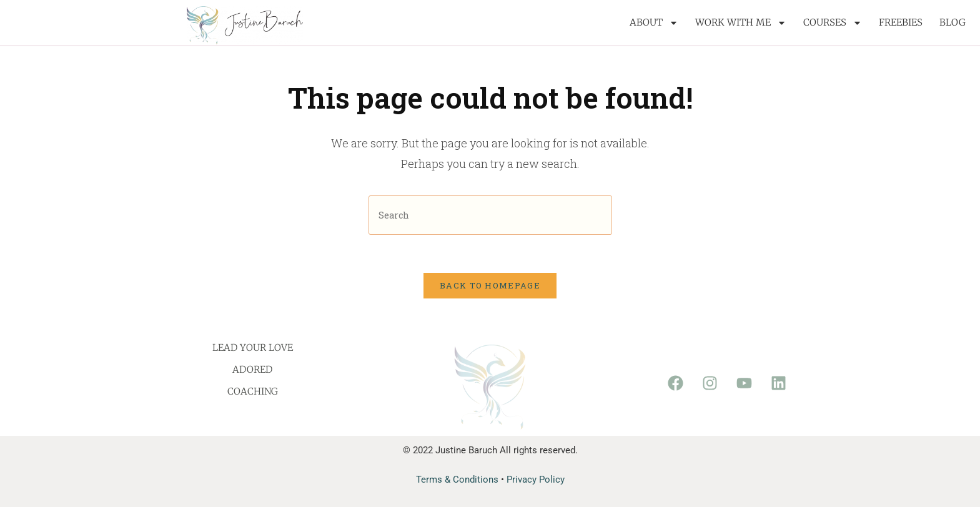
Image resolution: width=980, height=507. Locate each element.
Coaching (253, 391)
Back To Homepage (490, 285)
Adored (252, 369)
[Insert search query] (490, 215)
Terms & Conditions (457, 480)
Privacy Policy (536, 480)
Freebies (901, 22)
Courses (833, 23)
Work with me (741, 23)
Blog (953, 22)
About (654, 23)
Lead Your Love (253, 347)
